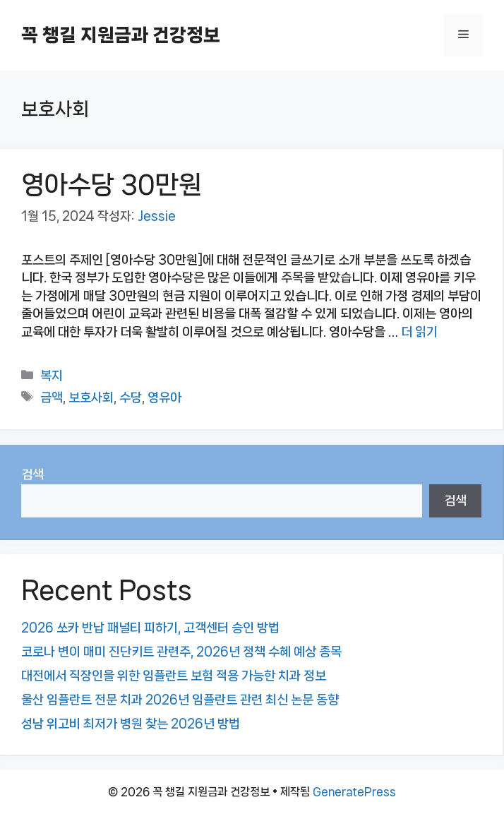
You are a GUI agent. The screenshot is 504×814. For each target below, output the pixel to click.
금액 (52, 397)
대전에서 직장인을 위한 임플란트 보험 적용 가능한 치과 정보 (174, 676)
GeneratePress (354, 792)
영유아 (164, 397)
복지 (52, 376)
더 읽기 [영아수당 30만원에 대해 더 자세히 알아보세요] (419, 332)
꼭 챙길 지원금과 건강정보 (121, 35)
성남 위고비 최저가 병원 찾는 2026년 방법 (131, 724)
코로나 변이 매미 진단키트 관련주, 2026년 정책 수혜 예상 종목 (181, 652)
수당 (131, 397)
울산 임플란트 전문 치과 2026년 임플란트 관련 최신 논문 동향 (180, 700)
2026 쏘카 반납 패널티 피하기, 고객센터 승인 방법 (150, 628)
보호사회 (91, 397)
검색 (32, 474)
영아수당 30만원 (112, 185)
